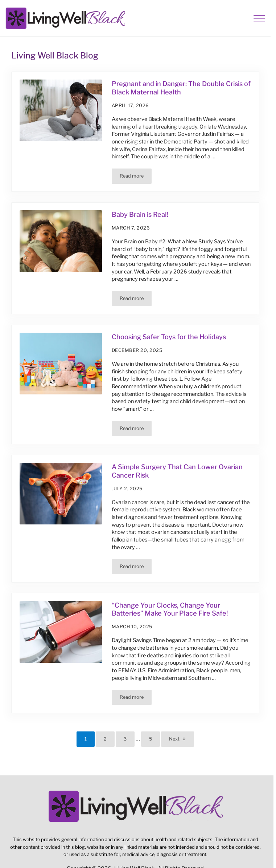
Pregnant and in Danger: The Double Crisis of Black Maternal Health (181, 88)
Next (174, 739)
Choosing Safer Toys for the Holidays (169, 337)
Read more (136, 177)
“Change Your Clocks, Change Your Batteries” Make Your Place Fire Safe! (170, 609)
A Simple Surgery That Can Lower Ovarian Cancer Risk (177, 471)
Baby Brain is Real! (140, 214)
